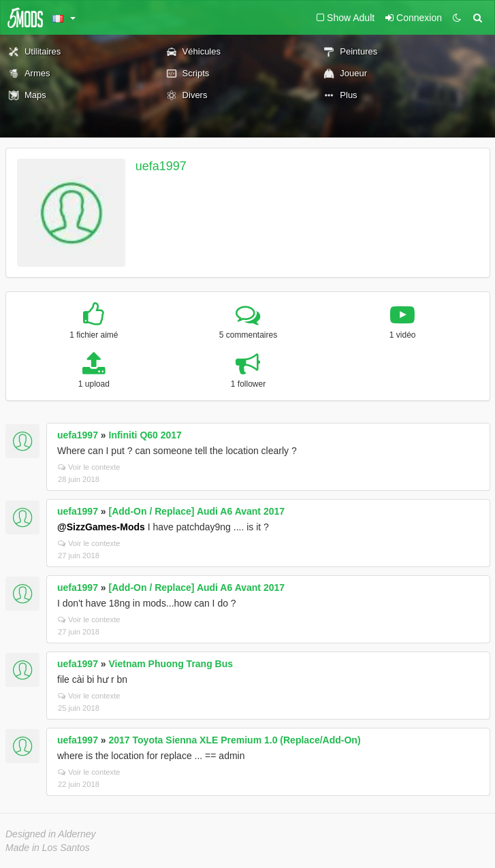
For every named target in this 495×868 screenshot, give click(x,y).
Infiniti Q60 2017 (145, 435)
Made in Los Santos (48, 848)
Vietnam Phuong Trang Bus (171, 664)
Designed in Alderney (51, 834)
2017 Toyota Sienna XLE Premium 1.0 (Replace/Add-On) (235, 740)
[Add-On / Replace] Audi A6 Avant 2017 (197, 511)
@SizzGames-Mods (101, 527)
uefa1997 (161, 166)
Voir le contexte (89, 467)
